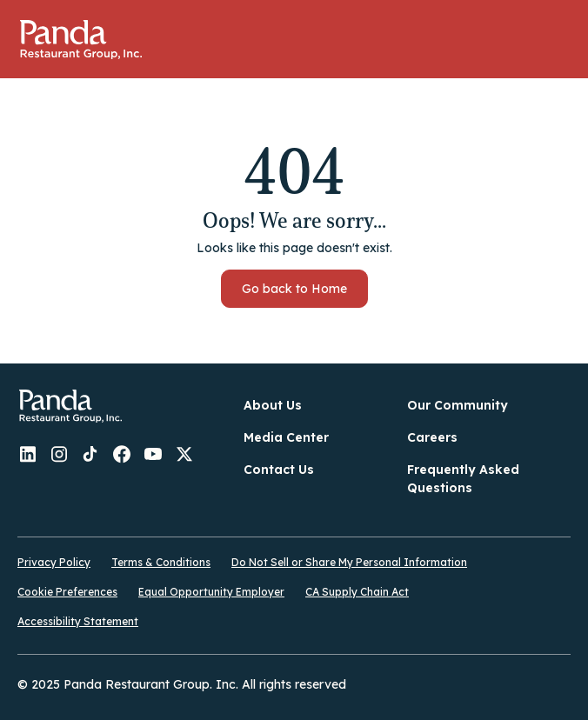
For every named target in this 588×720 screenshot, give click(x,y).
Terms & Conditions (161, 562)
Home (80, 40)
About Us (273, 405)
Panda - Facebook (122, 454)
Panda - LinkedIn (28, 454)
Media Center (286, 437)
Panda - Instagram (59, 454)
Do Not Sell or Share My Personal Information (349, 562)
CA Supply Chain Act (357, 592)
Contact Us (279, 470)
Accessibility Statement (78, 621)
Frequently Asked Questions (463, 479)
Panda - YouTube (153, 454)
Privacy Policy (54, 562)
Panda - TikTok (90, 454)
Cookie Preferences (67, 592)
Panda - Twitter (184, 454)
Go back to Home (294, 289)
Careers (432, 437)
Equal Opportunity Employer (211, 592)
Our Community (458, 405)
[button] (558, 39)
